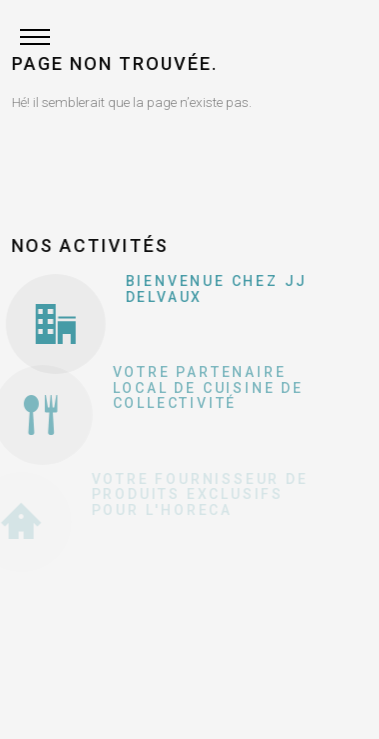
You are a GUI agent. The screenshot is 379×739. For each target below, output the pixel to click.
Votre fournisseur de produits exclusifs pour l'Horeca (195, 494)
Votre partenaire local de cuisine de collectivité (203, 387)
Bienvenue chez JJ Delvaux (214, 288)
